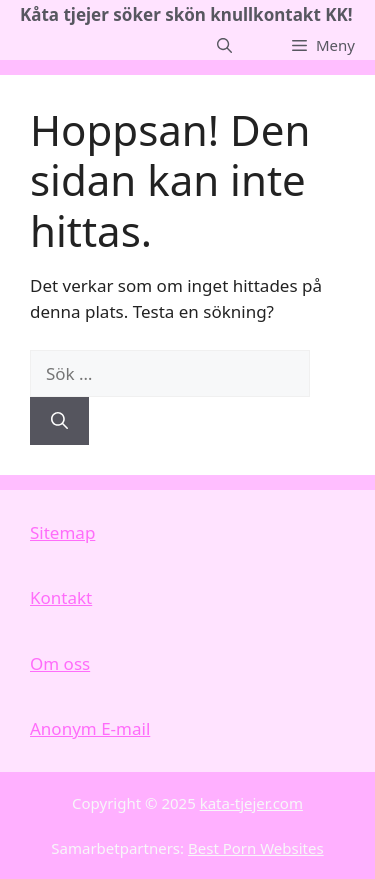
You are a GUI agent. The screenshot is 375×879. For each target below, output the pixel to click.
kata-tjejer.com (251, 803)
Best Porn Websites (256, 848)
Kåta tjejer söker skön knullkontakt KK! (186, 14)
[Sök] (59, 421)
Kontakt (61, 597)
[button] (224, 45)
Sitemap (62, 532)
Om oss (60, 663)
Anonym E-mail (90, 728)
